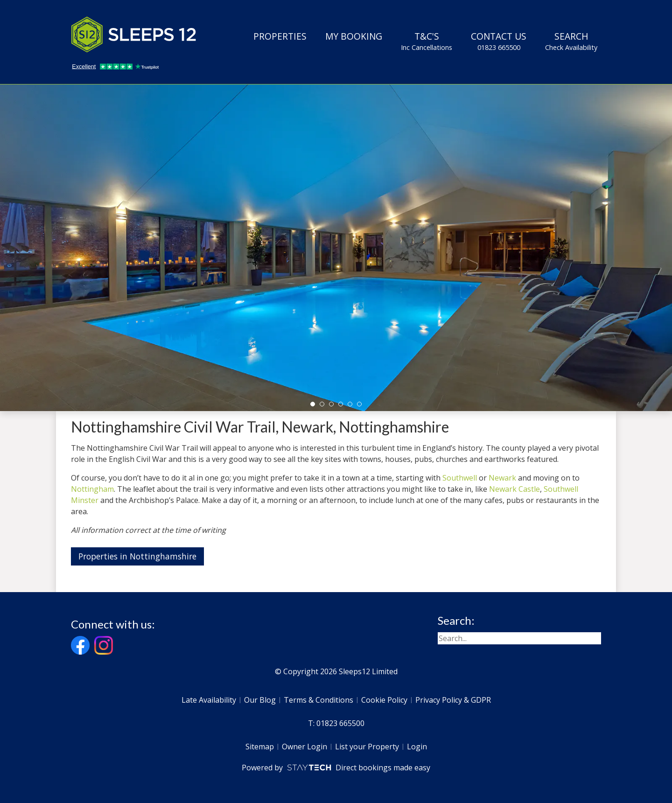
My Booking (354, 36)
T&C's (427, 41)
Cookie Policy (384, 700)
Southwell (460, 478)
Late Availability (209, 700)
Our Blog (260, 700)
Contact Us (499, 41)
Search (571, 41)
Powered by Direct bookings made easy (336, 768)
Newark (502, 478)
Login (417, 747)
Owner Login (304, 747)
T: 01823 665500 (336, 723)
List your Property (367, 747)
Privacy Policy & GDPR (453, 700)
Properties (280, 36)
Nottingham (92, 489)
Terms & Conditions (318, 700)
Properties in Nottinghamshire (137, 556)
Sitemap (260, 747)
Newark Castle (514, 489)
